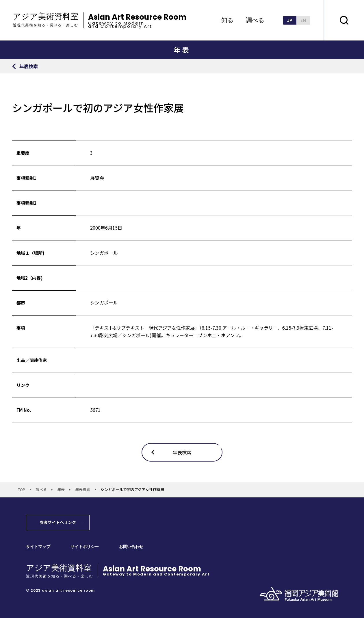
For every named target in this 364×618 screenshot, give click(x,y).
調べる (255, 20)
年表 (61, 489)
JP (290, 20)
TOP (22, 489)
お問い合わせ (131, 547)
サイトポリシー (85, 547)
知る (227, 20)
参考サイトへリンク (58, 522)
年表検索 (83, 489)
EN (303, 20)
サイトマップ (38, 547)
